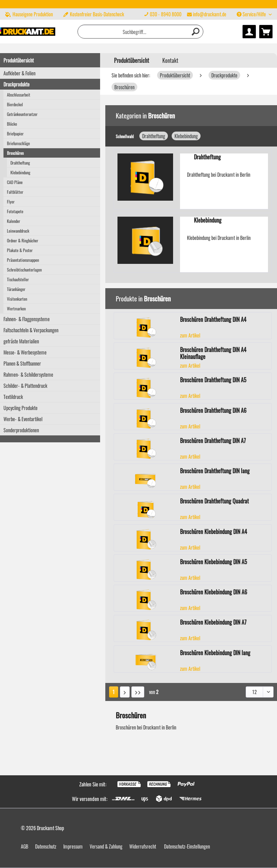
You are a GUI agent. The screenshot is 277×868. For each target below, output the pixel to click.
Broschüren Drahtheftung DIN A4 (213, 320)
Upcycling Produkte (21, 408)
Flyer (11, 202)
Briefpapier (15, 133)
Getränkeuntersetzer (22, 114)
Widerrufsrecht (143, 846)
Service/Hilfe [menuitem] (252, 14)
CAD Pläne (15, 182)
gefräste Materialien (21, 341)
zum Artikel (190, 335)
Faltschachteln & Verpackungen (31, 330)
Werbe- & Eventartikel (23, 419)
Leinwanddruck (18, 231)
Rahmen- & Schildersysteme (28, 374)
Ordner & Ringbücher (23, 240)
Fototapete (15, 211)
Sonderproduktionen (21, 430)
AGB (25, 846)
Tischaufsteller (18, 279)
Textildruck (13, 397)
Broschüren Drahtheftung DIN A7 (213, 441)
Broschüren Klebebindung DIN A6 (214, 592)
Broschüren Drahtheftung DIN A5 (213, 380)
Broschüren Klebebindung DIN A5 (214, 562)
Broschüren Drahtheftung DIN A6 (213, 411)
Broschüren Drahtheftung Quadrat (214, 501)
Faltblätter (15, 192)
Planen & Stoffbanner (22, 363)
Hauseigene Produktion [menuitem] (29, 14)
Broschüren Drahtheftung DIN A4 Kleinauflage (213, 353)
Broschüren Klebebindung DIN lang (215, 653)
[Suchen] (196, 32)
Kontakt (170, 60)
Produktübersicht (19, 60)
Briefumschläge (18, 143)
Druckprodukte (17, 84)
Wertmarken (16, 308)
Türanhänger (16, 289)
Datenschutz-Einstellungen (187, 846)
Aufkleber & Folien (19, 73)
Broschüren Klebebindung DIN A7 (213, 623)
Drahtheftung (20, 163)
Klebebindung (20, 172)
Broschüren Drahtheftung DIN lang (215, 471)
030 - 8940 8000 (166, 14)
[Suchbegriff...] (140, 32)
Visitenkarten (17, 299)
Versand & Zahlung (106, 846)
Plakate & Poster (20, 250)
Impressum (73, 846)
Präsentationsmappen (23, 260)
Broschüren (15, 153)
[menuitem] (185, 14)
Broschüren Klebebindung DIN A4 (214, 532)
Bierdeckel (15, 104)
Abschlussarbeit (19, 95)
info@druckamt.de (210, 14)
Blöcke (12, 124)
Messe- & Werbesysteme (25, 352)
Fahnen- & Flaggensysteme (27, 319)
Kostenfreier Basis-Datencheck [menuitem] (94, 14)
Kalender (14, 221)
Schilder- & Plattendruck (25, 386)
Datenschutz (46, 846)
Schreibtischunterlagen (24, 270)
